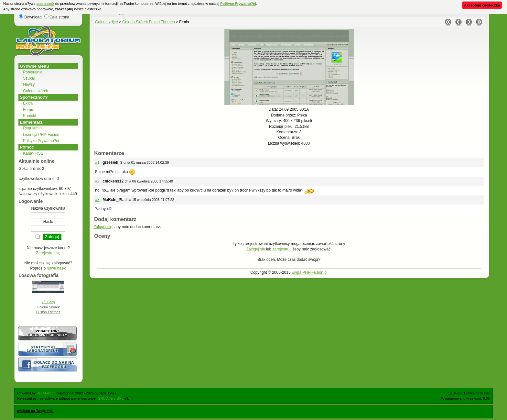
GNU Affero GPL (110, 398)
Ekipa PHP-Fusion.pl (310, 272)
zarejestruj (281, 249)
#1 (97, 162)
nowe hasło (57, 268)
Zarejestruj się (48, 253)
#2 (97, 181)
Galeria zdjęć (106, 22)
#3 (97, 200)
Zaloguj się (103, 227)
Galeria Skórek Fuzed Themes (149, 22)
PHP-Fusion (46, 393)
